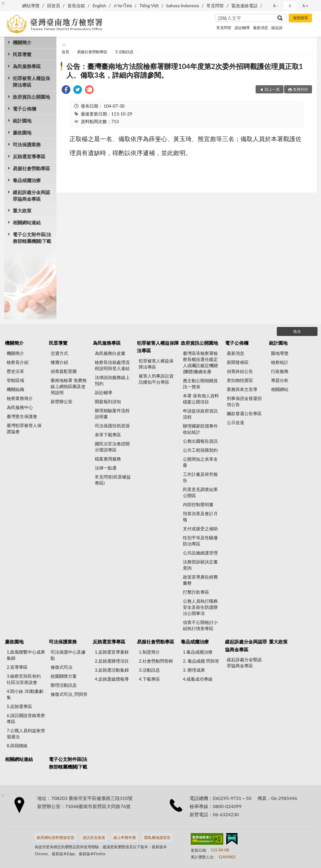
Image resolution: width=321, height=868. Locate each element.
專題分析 (280, 380)
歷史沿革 (15, 371)
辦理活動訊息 (64, 685)
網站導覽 (31, 6)
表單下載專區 (108, 435)
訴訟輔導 (242, 28)
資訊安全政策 (94, 837)
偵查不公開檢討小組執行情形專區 (200, 625)
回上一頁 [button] (272, 89)
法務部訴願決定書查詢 (200, 565)
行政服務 (280, 371)
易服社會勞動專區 (31, 168)
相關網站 (280, 389)
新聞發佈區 (238, 362)
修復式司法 (61, 667)
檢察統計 (280, 362)
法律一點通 (106, 468)
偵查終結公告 (240, 371)
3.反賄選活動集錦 (112, 670)
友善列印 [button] (301, 89)
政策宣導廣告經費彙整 (200, 580)
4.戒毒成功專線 (198, 679)
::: (3, 3)
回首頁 (54, 6)
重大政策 (22, 210)
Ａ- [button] (275, 6)
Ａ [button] (290, 6)
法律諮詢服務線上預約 (112, 380)
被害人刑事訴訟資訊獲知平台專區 (156, 379)
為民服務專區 (27, 66)
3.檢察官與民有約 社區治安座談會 (24, 679)
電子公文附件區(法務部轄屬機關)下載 (32, 238)
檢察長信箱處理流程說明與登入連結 (112, 365)
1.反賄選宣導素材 (112, 652)
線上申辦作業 (125, 837)
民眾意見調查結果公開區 (200, 492)
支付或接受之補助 (200, 529)
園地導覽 (280, 353)
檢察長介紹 (18, 362)
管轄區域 (15, 380)
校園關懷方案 (64, 676)
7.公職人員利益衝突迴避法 (26, 733)
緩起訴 (277, 28)
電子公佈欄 (24, 109)
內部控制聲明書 (198, 504)
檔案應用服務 (108, 459)
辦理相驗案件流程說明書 (112, 413)
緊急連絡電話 (245, 6)
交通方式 (59, 353)
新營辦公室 (61, 401)
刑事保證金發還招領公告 (244, 401)
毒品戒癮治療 (27, 180)
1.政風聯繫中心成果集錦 (26, 655)
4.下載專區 (149, 679)
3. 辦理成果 (194, 670)
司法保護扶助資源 (112, 426)
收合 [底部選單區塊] (297, 331)
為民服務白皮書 (110, 353)
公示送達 (236, 422)
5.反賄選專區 (19, 706)
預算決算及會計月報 (200, 516)
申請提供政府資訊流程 (200, 414)
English (99, 6)
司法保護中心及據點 (68, 655)
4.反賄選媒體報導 (112, 679)
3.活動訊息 (124, 52)
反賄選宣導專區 (29, 156)
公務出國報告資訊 (200, 441)
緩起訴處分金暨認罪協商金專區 (244, 662)
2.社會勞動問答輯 (156, 661)
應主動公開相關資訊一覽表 (200, 384)
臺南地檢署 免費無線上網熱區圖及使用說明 (69, 386)
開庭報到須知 (108, 401)
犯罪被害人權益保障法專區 (31, 81)
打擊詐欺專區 (196, 592)
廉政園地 (22, 132)
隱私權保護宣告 (157, 837)
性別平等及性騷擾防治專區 (200, 541)
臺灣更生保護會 (22, 416)
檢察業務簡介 (20, 398)
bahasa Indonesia (183, 6)
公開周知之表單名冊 (200, 462)
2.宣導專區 (17, 667)
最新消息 (261, 28)
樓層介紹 (59, 362)
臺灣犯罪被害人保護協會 (24, 428)
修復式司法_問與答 (69, 694)
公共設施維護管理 (200, 553)
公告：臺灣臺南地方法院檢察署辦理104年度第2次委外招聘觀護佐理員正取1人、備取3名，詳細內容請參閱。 (185, 71)
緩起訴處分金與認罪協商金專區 (31, 195)
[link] (66, 90)
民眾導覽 (22, 54)
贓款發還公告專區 (244, 413)
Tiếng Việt (149, 6)
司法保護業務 (27, 144)
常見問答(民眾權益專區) (113, 480)
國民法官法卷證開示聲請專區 (112, 447)
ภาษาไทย (123, 6)
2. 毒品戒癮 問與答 (201, 661)
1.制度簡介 (149, 652)
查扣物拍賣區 (240, 380)
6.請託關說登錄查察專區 (26, 718)
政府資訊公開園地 (31, 97)
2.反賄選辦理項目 (112, 661)
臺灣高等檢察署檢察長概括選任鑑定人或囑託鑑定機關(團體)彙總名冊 (200, 362)
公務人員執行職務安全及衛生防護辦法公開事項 (200, 607)
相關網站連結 (27, 222)
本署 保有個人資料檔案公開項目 (201, 399)
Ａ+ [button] (305, 6)
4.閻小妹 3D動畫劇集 (25, 694)
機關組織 (15, 389)
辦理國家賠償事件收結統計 (200, 429)
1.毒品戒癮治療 (198, 652)
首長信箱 (76, 6)
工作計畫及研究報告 (200, 477)
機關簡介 (22, 42)
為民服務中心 (20, 407)
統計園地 (22, 121)
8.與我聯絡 (17, 746)
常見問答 (215, 6)
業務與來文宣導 (242, 389)
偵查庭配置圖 (64, 371)
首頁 (65, 52)
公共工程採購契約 (200, 450)
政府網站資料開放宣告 (56, 837)
